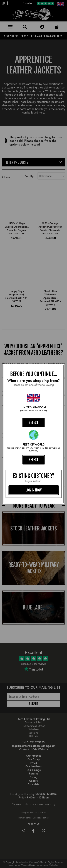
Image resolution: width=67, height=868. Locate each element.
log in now (34, 490)
